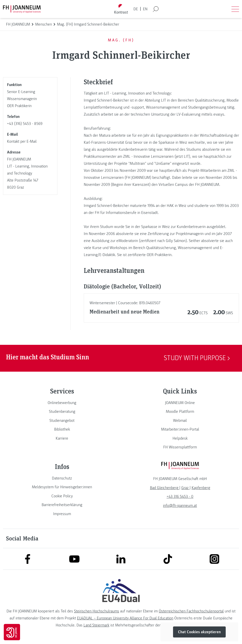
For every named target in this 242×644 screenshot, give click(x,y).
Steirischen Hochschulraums (97, 611)
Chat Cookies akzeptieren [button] (199, 632)
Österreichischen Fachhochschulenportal (191, 611)
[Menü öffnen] (235, 9)
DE (136, 9)
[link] (62, 403)
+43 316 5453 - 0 (180, 497)
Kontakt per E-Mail (22, 141)
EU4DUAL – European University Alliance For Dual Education (125, 618)
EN (145, 9)
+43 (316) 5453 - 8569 (25, 124)
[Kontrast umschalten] (121, 9)
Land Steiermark (96, 625)
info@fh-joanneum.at (180, 506)
